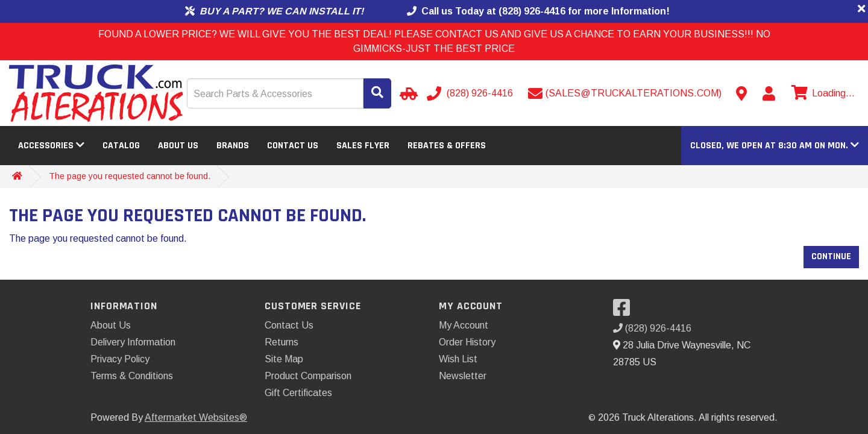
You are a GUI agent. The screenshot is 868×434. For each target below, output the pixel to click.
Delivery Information (133, 342)
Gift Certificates (298, 393)
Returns (281, 342)
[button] (775, 146)
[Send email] (625, 93)
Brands (233, 146)
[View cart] (822, 93)
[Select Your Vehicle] (407, 93)
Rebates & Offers (447, 146)
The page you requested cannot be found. (130, 176)
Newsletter (463, 376)
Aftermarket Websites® (196, 417)
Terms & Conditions (132, 376)
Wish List (458, 359)
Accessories (51, 146)
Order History (467, 342)
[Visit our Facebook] (624, 311)
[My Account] (769, 93)
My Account (464, 325)
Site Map (284, 359)
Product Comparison (308, 376)
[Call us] (471, 93)
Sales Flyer (363, 146)
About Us (178, 146)
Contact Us (293, 146)
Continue (831, 256)
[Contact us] (741, 93)
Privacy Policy (120, 359)
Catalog (121, 146)
